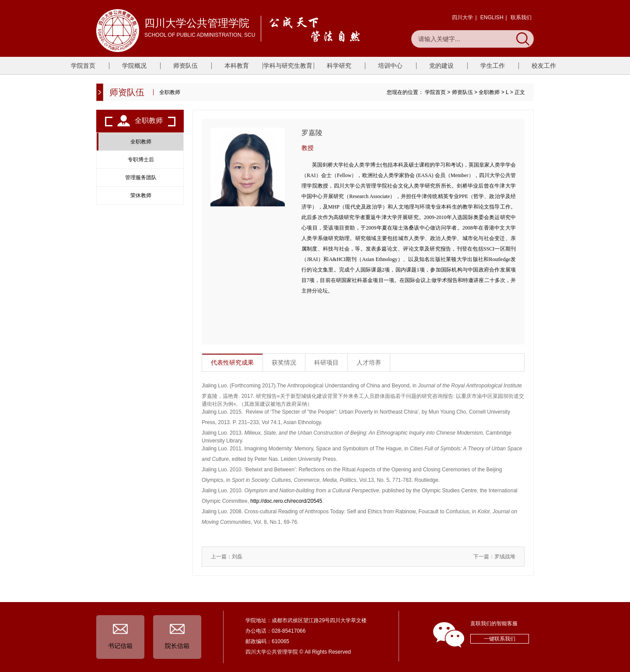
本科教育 (237, 66)
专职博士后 (141, 160)
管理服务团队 (141, 178)
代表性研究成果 (232, 362)
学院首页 (83, 66)
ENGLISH (492, 17)
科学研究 (339, 66)
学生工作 (493, 66)
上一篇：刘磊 (227, 557)
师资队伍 (185, 66)
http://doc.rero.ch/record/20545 (286, 501)
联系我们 (521, 17)
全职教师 (489, 92)
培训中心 (390, 66)
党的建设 (441, 66)
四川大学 (462, 17)
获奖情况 (284, 362)
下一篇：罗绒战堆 (494, 557)
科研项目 (326, 362)
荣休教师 (141, 195)
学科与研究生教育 (288, 66)
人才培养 (369, 362)
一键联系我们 (500, 639)
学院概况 (134, 66)
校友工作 (544, 66)
